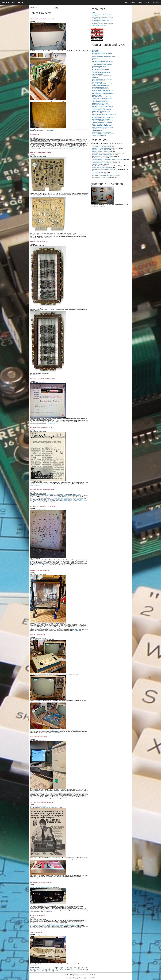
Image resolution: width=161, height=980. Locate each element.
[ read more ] (49, 130)
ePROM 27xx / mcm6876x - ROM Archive (43, 506)
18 (87, 968)
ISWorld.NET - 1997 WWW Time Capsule (43, 379)
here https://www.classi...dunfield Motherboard (69, 498)
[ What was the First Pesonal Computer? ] (45, 807)
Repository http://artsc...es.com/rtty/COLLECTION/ (54, 497)
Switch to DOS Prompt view (99, 25)
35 (70, 969)
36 (72, 969)
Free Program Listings (98, 172)
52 (52, 971)
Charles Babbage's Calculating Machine (102, 161)
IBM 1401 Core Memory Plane (39, 570)
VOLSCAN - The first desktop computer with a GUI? (105, 148)
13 (75, 968)
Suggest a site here (54, 494)
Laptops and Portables (98, 164)
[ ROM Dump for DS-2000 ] (42, 640)
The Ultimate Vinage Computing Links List (103, 24)
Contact (140, 3)
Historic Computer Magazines (99, 167)
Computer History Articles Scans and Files (103, 17)
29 (55, 969)
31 (60, 969)
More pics (32, 731)
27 (51, 969)
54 (57, 971)
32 (62, 969)
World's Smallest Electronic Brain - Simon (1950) (104, 169)
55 (60, 971)
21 (36, 969)
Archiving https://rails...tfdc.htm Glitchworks (60, 499)
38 (77, 969)
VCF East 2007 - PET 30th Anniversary (102, 156)
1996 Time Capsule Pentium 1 (39, 737)
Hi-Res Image (70, 422)
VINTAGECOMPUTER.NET (13, 3)
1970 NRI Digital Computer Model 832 (42, 802)
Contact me (53, 928)
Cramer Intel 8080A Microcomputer (41, 882)
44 (33, 971)
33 (65, 969)
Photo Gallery (96, 22)
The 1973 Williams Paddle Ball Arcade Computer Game (106, 153)
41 (84, 969)
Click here (40, 561)
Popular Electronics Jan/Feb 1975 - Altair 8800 (104, 175)
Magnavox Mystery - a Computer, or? (101, 151)
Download (32, 911)
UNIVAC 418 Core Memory (39, 242)
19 (32, 969)
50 (48, 971)
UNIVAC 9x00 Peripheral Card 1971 (41, 152)
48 (43, 971)
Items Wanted (34, 135)
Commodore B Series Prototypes (100, 147)
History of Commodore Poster (54, 925)
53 (55, 971)
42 (86, 969)
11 (70, 968)
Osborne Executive (36, 932)
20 (34, 969)
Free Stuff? (72, 925)
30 (58, 969)
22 (39, 969)
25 (46, 969)
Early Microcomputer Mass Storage (101, 177)
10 (68, 968)
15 (80, 968)
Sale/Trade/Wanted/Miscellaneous (101, 20)
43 (31, 971)
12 (73, 968)
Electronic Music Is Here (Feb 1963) (41, 427)
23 (41, 969)
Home (126, 3)
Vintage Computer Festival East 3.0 (101, 145)
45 (36, 971)
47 (41, 971)
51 (50, 971)
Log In (147, 3)
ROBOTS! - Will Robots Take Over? (101, 150)
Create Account (156, 3)
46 (38, 971)
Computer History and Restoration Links (42, 489)
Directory (133, 3)
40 (82, 969)
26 (48, 969)
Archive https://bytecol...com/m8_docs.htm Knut (73, 501)
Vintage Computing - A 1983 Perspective (102, 163)
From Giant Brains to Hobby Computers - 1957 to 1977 (106, 166)
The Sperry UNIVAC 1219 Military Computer (103, 155)
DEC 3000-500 (58, 421)
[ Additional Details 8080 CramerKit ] (44, 887)
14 (77, 968)
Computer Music (96, 174)
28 (53, 969)
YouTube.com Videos (97, 19)
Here (67, 139)
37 (74, 969)
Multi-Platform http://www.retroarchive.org (71, 496)
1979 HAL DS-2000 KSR (38, 635)
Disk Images (95, 16)
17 (84, 968)
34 (67, 969)
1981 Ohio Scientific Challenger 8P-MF (42, 19)
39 (79, 969)
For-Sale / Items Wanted (38, 915)
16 (82, 968)
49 (45, 971)
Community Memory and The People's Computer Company (107, 159)
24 (43, 969)
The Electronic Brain (97, 158)
